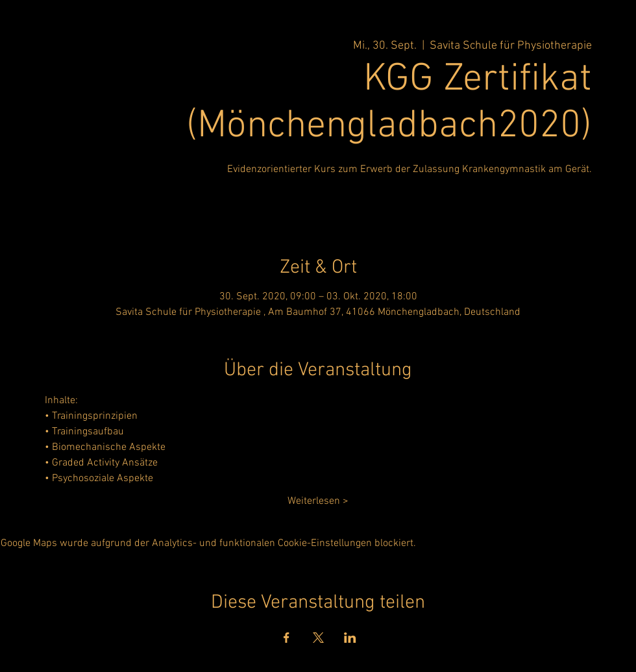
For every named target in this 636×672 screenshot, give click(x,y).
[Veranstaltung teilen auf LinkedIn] (350, 638)
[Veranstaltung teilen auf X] (318, 638)
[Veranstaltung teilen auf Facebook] (287, 638)
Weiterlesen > (318, 501)
